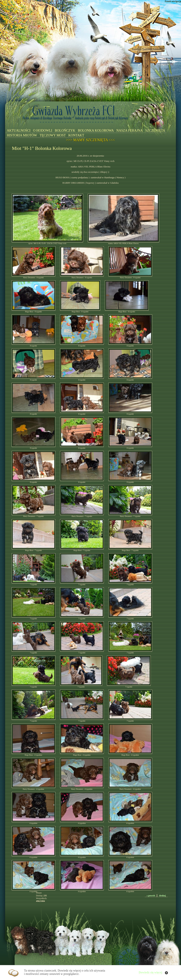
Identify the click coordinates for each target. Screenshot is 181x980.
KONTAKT (76, 135)
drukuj (162, 896)
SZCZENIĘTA (155, 131)
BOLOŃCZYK (65, 131)
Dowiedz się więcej (150, 972)
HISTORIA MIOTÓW (22, 135)
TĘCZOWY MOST (53, 135)
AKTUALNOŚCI (19, 131)
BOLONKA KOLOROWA (96, 131)
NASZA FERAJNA (130, 131)
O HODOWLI (43, 131)
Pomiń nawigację (173, 1)
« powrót (151, 896)
